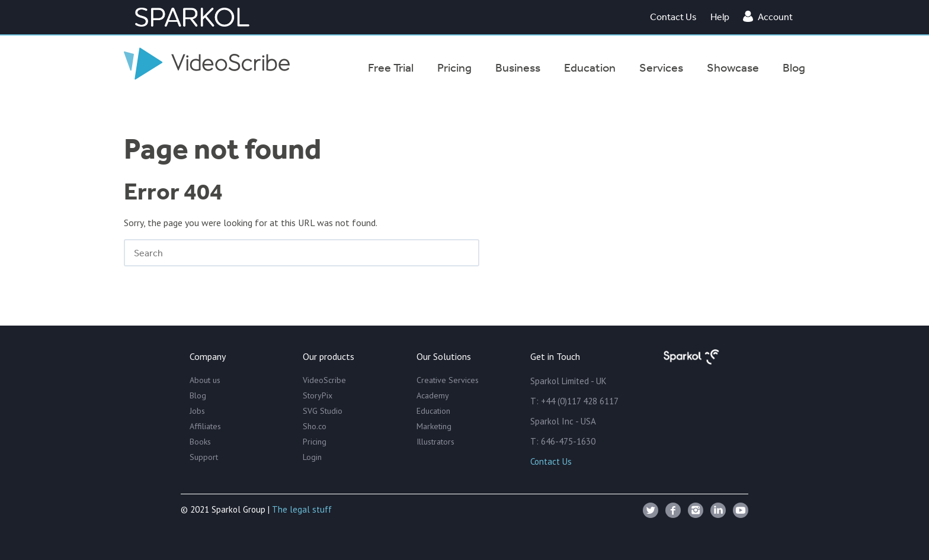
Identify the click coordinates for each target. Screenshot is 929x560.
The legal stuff (302, 509)
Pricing (315, 442)
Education (433, 411)
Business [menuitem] (518, 67)
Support (204, 457)
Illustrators (435, 442)
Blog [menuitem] (794, 67)
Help (720, 17)
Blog (198, 395)
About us (205, 380)
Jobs (197, 411)
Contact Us (673, 17)
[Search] (302, 253)
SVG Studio (323, 411)
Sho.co (315, 426)
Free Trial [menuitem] (391, 67)
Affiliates (205, 426)
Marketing (434, 426)
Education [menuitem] (590, 67)
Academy (433, 395)
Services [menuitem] (661, 67)
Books (200, 442)
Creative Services (448, 380)
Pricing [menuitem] (454, 67)
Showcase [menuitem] (733, 67)
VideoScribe (324, 380)
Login (312, 457)
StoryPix (318, 395)
